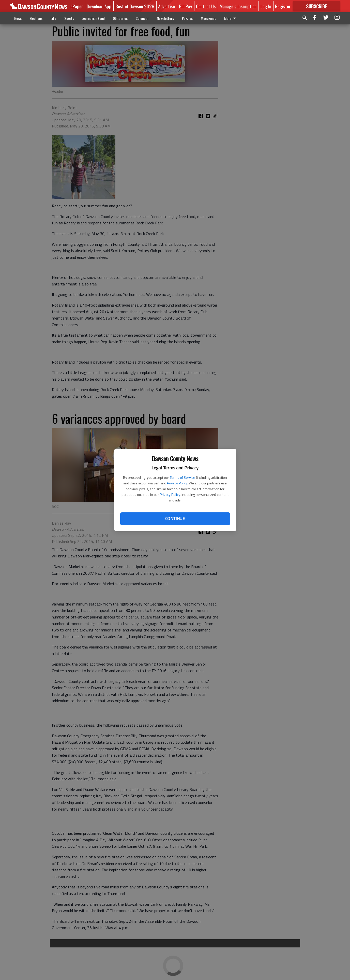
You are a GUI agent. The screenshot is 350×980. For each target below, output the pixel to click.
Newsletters (165, 18)
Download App (99, 6)
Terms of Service (182, 477)
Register (283, 6)
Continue (175, 518)
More (231, 18)
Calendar (142, 18)
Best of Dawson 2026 (135, 6)
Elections (36, 18)
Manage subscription (238, 6)
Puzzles (187, 18)
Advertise (166, 6)
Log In (266, 6)
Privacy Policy (177, 483)
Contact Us (206, 6)
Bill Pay (186, 6)
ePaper (77, 6)
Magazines (208, 18)
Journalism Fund (93, 18)
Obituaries (120, 18)
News (18, 18)
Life (53, 18)
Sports (69, 18)
